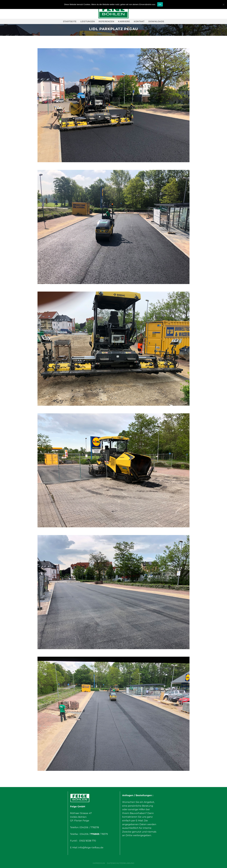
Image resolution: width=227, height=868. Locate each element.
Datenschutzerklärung (121, 863)
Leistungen (88, 21)
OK (160, 4)
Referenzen (106, 21)
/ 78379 (104, 834)
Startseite (70, 21)
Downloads (156, 21)
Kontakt (139, 21)
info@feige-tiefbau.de (91, 848)
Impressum (99, 863)
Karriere (124, 21)
